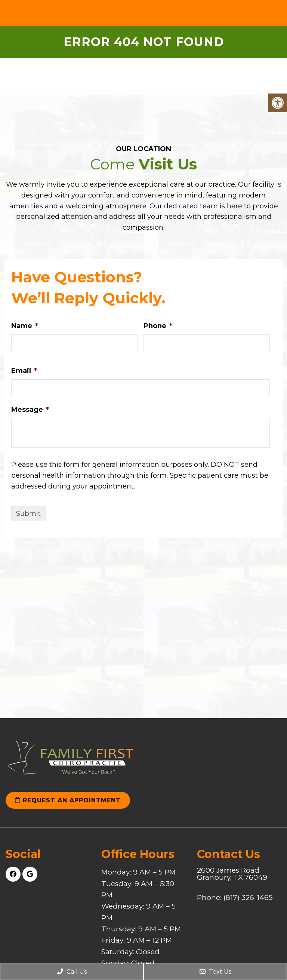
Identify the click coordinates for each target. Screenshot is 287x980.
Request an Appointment (68, 800)
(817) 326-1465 (248, 898)
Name (25, 326)
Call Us (72, 972)
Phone (158, 326)
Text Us (215, 972)
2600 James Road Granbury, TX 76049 (232, 874)
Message (30, 410)
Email (24, 371)
